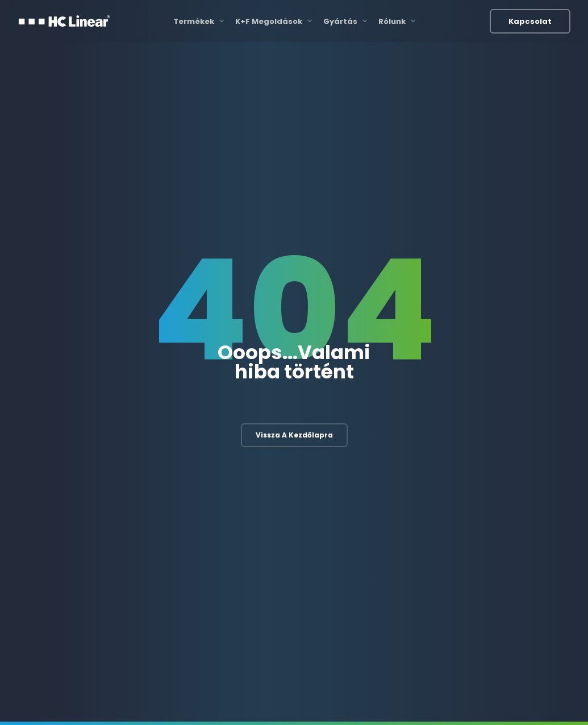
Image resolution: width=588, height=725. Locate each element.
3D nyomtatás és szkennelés (397, 518)
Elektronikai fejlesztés (260, 495)
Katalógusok (410, 691)
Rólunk (397, 21)
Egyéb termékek (497, 566)
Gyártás (345, 21)
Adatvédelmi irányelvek (482, 700)
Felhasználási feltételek (481, 691)
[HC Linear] (64, 21)
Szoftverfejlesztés (254, 542)
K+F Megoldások (274, 21)
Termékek (199, 21)
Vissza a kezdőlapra (294, 277)
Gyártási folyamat (378, 495)
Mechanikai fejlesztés (260, 518)
